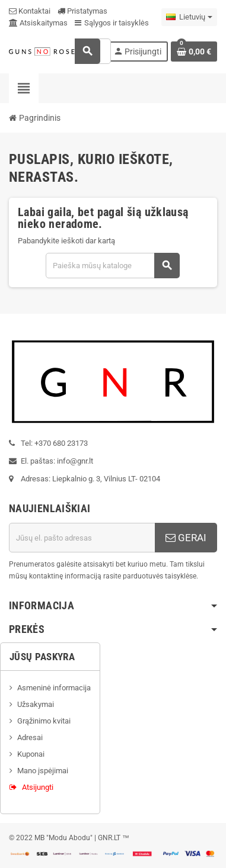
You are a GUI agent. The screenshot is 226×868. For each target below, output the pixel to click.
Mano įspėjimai (43, 771)
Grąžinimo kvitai (44, 721)
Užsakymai (36, 704)
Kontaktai (30, 11)
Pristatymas (82, 11)
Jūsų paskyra (42, 657)
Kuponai (31, 754)
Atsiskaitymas (38, 23)
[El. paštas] (82, 538)
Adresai (30, 737)
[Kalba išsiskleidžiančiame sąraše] (189, 17)
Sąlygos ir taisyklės (112, 23)
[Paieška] (112, 266)
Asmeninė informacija (54, 688)
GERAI (186, 538)
